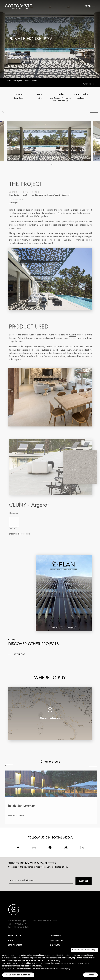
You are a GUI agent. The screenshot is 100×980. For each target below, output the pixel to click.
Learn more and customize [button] (18, 975)
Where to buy (89, 84)
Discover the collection (21, 534)
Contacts (55, 945)
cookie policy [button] (55, 960)
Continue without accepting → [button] (85, 950)
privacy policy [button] (71, 955)
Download (56, 935)
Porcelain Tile (57, 940)
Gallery (8, 81)
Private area (15, 935)
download (19, 654)
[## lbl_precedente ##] (6, 112)
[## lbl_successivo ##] (94, 112)
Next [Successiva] (95, 765)
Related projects (31, 81)
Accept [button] (90, 975)
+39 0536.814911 (20, 924)
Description (18, 81)
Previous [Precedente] (11, 765)
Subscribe (84, 881)
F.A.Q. (11, 940)
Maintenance (15, 945)
